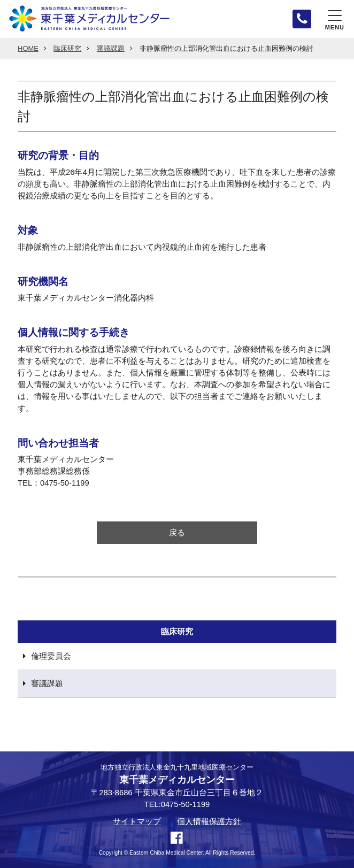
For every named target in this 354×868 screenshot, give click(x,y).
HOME (28, 49)
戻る (177, 533)
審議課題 (111, 49)
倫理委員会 (51, 656)
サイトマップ (137, 822)
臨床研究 (67, 49)
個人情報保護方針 (209, 822)
